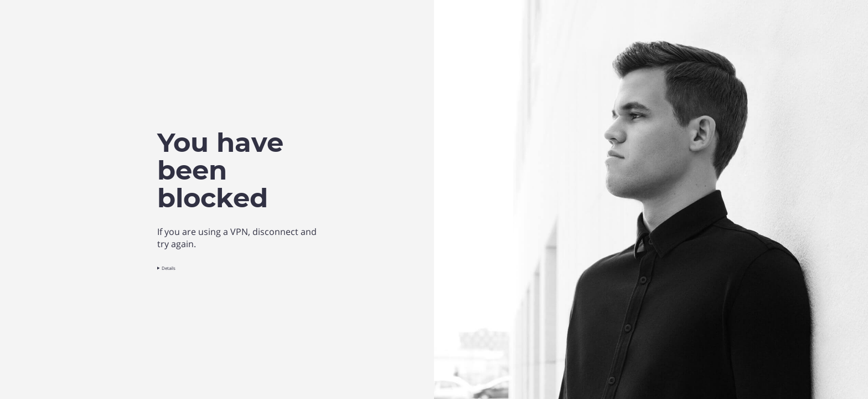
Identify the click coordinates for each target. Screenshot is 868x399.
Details (169, 268)
